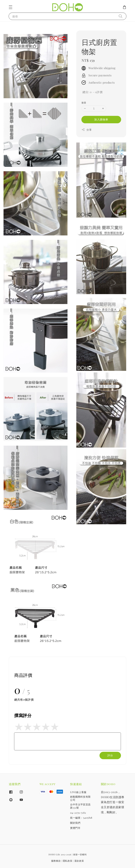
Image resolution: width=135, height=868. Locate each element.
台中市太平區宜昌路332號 (80, 806)
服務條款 (56, 861)
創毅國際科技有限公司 (80, 798)
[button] (11, 7)
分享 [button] (87, 130)
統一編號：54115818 (81, 818)
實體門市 (75, 828)
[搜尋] (121, 16)
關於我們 (75, 823)
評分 (110, 755)
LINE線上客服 (78, 792)
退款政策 (79, 861)
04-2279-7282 (78, 813)
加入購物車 (101, 119)
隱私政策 (68, 861)
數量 (84, 103)
